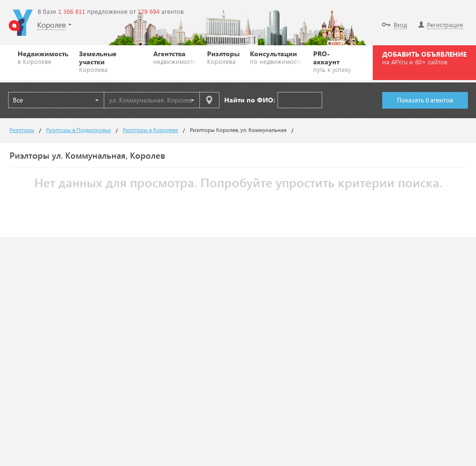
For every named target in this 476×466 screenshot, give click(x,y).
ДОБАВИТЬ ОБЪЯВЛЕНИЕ (424, 58)
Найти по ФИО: (250, 100)
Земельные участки (111, 61)
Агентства (175, 57)
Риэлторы (223, 57)
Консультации (276, 57)
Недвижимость (43, 57)
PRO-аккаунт (334, 61)
